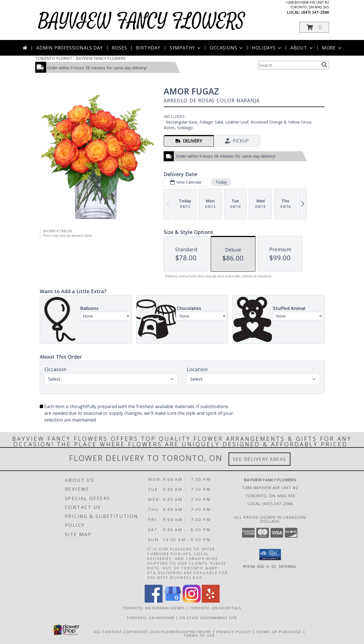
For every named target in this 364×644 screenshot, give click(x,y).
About (302, 48)
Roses (119, 48)
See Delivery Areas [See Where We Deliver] (260, 459)
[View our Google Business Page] (173, 601)
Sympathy (186, 48)
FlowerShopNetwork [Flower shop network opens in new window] (186, 632)
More (332, 48)
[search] (324, 65)
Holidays (267, 48)
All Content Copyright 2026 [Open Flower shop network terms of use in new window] (127, 632)
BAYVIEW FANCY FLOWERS (141, 21)
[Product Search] (289, 65)
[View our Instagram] (192, 601)
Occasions (227, 48)
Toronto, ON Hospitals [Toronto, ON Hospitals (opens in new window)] (216, 608)
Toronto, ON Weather (151, 618)
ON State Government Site (208, 618)
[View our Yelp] (211, 601)
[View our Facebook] (154, 601)
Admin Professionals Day (70, 48)
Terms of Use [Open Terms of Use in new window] (200, 635)
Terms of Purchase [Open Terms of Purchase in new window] (279, 632)
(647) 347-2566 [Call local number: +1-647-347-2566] (315, 12)
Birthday (148, 48)
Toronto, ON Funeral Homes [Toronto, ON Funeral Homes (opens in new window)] (154, 608)
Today (221, 182)
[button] (314, 27)
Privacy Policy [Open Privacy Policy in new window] (234, 632)
